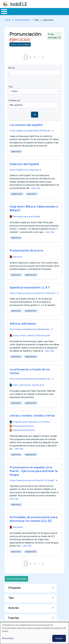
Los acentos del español (26, 125)
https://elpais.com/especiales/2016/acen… (32, 131)
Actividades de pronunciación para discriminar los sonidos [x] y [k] (33, 519)
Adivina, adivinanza (23, 323)
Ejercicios (17, 257)
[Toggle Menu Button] (4, 12)
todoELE (19, 4)
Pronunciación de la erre (26, 250)
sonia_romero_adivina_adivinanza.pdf (31, 335)
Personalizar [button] (8, 638)
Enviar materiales (16, 579)
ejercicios (16, 151)
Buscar (12, 68)
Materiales (18, 527)
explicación (17, 194)
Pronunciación (23, 20)
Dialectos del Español (24, 164)
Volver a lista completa (20, 44)
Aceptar (59, 638)
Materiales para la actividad (26, 217)
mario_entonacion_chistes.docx (29, 385)
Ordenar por (14, 100)
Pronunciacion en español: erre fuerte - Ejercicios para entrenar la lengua (34, 471)
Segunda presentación (24, 430)
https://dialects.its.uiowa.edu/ (26, 170)
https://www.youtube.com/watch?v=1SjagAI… (34, 480)
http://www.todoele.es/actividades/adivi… (31, 329)
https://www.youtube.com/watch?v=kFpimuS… (34, 293)
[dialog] (34, 633)
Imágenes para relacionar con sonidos (31, 422)
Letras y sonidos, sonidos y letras (32, 415)
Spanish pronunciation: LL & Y (30, 287)
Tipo (11, 87)
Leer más (36, 188)
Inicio (8, 20)
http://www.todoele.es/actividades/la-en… (32, 379)
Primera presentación (23, 426)
